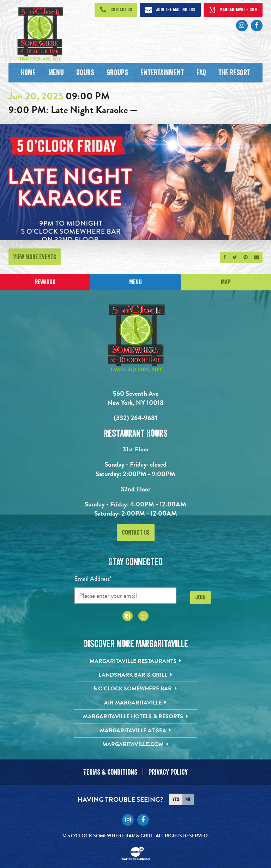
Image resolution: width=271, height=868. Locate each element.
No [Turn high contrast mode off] (188, 798)
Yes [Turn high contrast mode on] (176, 798)
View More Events (35, 257)
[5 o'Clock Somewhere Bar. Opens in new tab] (136, 689)
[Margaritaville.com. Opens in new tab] (136, 744)
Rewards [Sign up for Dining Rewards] (45, 282)
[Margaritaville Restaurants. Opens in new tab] (136, 661)
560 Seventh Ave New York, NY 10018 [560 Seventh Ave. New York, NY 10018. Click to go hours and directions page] (135, 398)
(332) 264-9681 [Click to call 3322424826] (135, 418)
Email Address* (93, 578)
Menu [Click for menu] (135, 282)
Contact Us (136, 533)
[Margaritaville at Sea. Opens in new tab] (136, 731)
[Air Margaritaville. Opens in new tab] (136, 703)
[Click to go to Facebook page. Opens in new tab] (257, 26)
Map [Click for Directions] (226, 282)
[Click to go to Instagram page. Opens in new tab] (242, 26)
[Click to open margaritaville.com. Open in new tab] (233, 10)
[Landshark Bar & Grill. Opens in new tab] (136, 675)
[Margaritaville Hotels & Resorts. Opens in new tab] (136, 716)
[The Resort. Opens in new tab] (234, 73)
